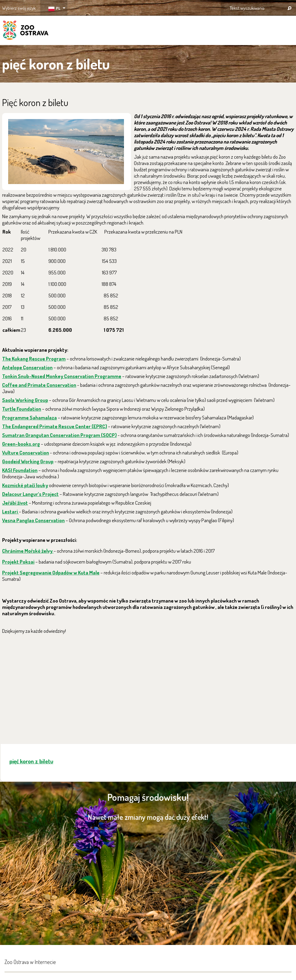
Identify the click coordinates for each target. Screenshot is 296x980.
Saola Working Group (25, 400)
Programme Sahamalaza (29, 417)
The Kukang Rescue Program (34, 359)
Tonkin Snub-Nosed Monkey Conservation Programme (62, 376)
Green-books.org (21, 444)
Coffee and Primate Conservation (39, 385)
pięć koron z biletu (31, 761)
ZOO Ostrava (26, 31)
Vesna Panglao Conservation (33, 520)
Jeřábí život (15, 503)
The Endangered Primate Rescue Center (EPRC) (55, 426)
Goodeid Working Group (28, 461)
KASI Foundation (20, 470)
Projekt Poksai (18, 562)
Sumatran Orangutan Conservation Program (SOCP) (59, 435)
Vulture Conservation (26, 453)
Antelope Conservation (27, 367)
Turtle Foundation (22, 409)
